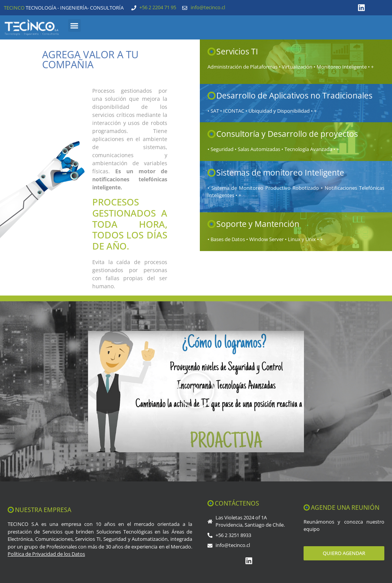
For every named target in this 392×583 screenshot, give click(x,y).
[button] (74, 25)
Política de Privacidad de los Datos (46, 554)
